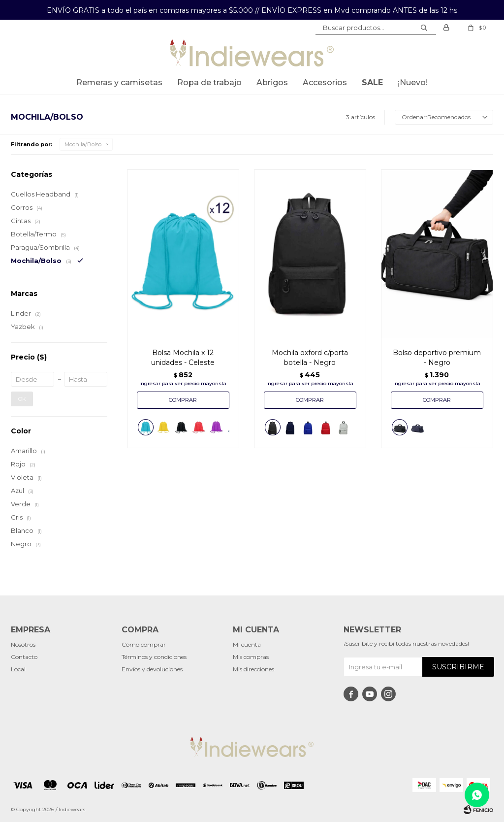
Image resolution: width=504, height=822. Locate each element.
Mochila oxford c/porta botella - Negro (310, 358)
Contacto (24, 657)
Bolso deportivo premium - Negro (437, 358)
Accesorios (325, 82)
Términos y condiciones (154, 657)
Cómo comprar (144, 644)
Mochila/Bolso (83, 144)
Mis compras (251, 657)
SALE (372, 82)
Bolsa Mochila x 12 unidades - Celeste (183, 358)
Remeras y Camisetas (119, 82)
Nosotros (23, 644)
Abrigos (272, 82)
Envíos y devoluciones (152, 669)
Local (18, 669)
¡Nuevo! (413, 82)
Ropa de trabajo (209, 82)
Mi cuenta (247, 644)
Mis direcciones (253, 669)
